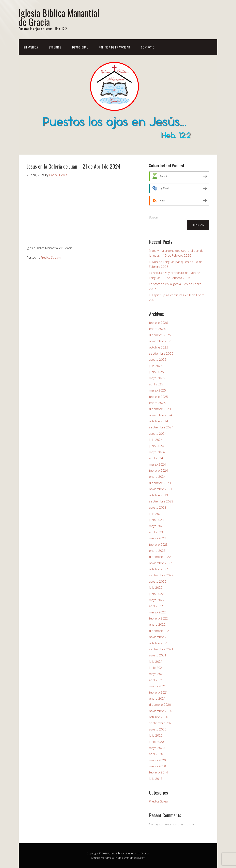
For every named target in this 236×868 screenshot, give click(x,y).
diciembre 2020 (160, 705)
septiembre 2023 (161, 501)
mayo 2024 (157, 452)
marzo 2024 (157, 464)
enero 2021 (157, 698)
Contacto (148, 47)
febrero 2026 (158, 323)
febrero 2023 (158, 544)
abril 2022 (156, 606)
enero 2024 (157, 476)
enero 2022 (157, 624)
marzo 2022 (157, 612)
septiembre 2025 (161, 353)
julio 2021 (156, 661)
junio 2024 (156, 446)
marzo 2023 (157, 538)
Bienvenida (31, 47)
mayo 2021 (157, 674)
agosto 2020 (158, 729)
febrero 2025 (158, 397)
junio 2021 (156, 668)
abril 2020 (156, 754)
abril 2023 (156, 532)
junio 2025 (156, 372)
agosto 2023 (158, 507)
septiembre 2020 (161, 723)
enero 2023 (157, 551)
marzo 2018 (157, 766)
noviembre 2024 (161, 415)
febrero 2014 (158, 772)
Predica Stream (51, 258)
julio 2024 (156, 440)
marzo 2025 (157, 390)
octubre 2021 (159, 643)
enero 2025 (157, 403)
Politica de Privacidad (114, 47)
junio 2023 (156, 520)
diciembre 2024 (160, 409)
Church (95, 858)
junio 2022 (156, 594)
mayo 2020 (157, 748)
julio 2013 (156, 779)
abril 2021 (156, 680)
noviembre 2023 (161, 489)
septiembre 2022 (161, 575)
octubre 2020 (159, 717)
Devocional (80, 47)
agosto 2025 (158, 359)
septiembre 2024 (161, 427)
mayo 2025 (157, 378)
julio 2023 (156, 514)
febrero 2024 (158, 470)
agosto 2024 (158, 433)
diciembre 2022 (160, 557)
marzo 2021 (157, 686)
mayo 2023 (157, 526)
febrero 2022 (158, 618)
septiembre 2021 (161, 649)
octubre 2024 (159, 421)
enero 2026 (157, 329)
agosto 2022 (158, 581)
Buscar (154, 217)
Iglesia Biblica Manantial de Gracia (59, 17)
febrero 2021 (158, 692)
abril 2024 (156, 458)
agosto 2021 (158, 655)
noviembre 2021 (161, 637)
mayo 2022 (157, 600)
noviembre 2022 (161, 563)
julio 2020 (156, 735)
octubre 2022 (159, 569)
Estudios (55, 47)
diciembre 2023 (160, 483)
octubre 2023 (159, 495)
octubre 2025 (159, 347)
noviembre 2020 (161, 711)
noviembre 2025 (161, 341)
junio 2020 (156, 742)
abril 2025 (156, 384)
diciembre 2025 (160, 335)
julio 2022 (156, 587)
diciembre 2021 (160, 631)
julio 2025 (156, 366)
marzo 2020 (157, 760)
